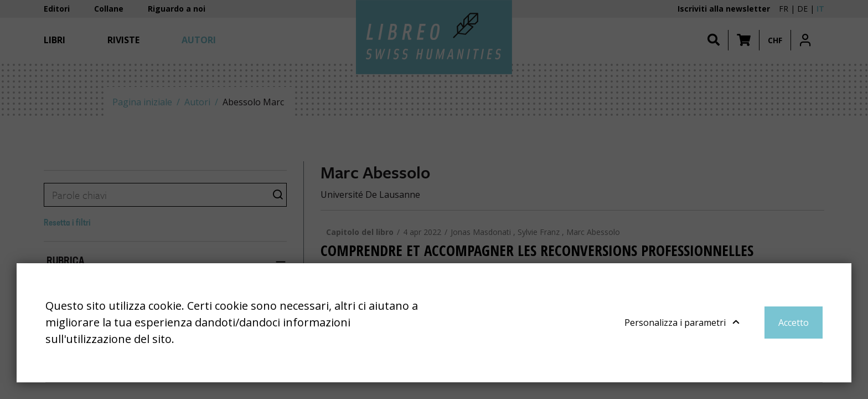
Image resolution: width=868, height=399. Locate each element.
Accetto (794, 323)
